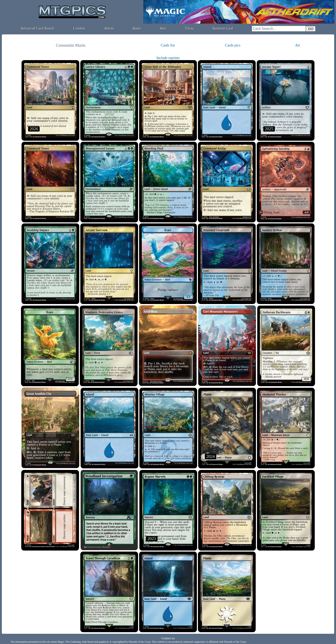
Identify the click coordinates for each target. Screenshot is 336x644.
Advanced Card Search (37, 28)
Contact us (168, 638)
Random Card (223, 28)
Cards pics (233, 45)
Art (298, 45)
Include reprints (168, 58)
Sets (163, 28)
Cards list (168, 45)
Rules (137, 28)
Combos (79, 28)
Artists (109, 28)
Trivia (189, 28)
